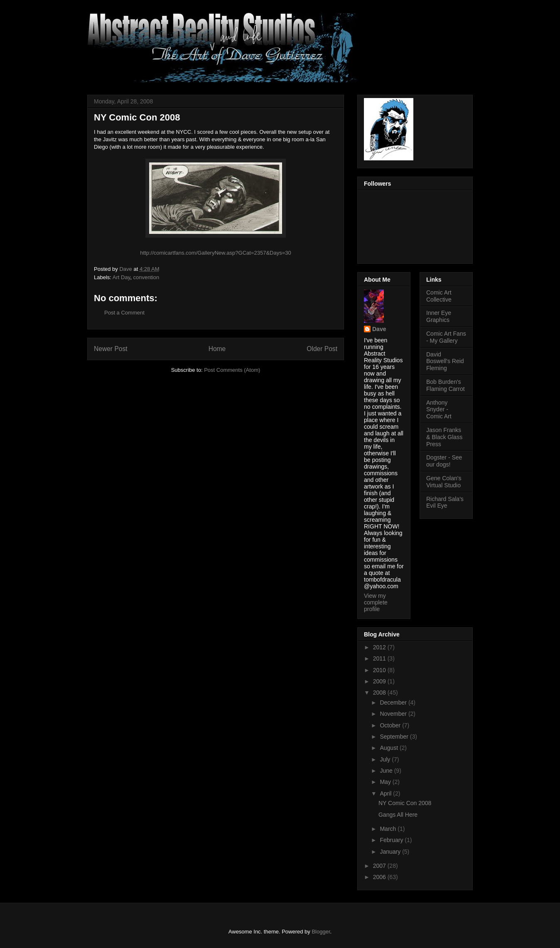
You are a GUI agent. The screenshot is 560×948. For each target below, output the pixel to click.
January (391, 852)
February (392, 840)
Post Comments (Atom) (232, 370)
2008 (380, 693)
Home (217, 349)
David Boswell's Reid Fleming (445, 361)
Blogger (321, 932)
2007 (380, 866)
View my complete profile (376, 602)
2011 (380, 658)
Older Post (322, 349)
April (386, 793)
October (391, 725)
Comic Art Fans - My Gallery (446, 337)
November (394, 714)
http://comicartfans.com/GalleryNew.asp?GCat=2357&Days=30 (215, 253)
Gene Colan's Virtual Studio (444, 482)
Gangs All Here (398, 815)
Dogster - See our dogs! (444, 461)
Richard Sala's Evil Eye (445, 502)
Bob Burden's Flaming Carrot (446, 385)
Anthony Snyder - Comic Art (439, 410)
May (386, 782)
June (387, 771)
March (389, 829)
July (386, 759)
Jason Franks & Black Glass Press (444, 437)
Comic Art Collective (439, 296)
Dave (379, 329)
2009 (380, 681)
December (394, 702)
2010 (380, 670)
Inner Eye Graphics (439, 316)
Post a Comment (124, 313)
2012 (380, 647)
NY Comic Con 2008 (405, 803)
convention (146, 277)
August (389, 748)
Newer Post (111, 349)
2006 (380, 877)
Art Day (121, 277)
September (395, 737)
